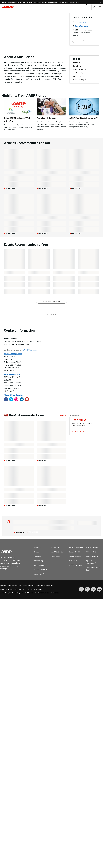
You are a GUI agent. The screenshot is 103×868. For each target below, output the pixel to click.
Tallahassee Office (12, 374)
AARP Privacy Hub (14, 585)
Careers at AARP (75, 552)
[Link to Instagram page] (16, 399)
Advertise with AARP (76, 547)
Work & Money (78, 80)
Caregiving (77, 66)
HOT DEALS (78, 420)
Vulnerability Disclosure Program (11, 593)
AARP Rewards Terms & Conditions (12, 589)
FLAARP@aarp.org (29, 350)
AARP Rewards (40, 565)
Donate (37, 552)
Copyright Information (34, 589)
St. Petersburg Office (13, 354)
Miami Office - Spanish (13, 395)
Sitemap (3, 585)
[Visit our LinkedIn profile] (22, 399)
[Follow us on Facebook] (6, 399)
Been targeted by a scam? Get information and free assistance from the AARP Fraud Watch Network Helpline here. (41, 2)
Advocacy (76, 62)
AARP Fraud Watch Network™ (83, 118)
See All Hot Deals (78, 432)
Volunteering (78, 76)
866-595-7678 (81, 22)
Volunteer (38, 556)
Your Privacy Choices (42, 593)
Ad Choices (29, 593)
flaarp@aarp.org (82, 26)
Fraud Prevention (79, 69)
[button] (94, 7)
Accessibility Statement (45, 585)
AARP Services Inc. (75, 565)
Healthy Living (78, 73)
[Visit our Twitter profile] (11, 399)
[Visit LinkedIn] (99, 589)
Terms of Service (29, 585)
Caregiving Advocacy (46, 118)
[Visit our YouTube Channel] (27, 399)
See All (62, 416)
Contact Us (55, 547)
